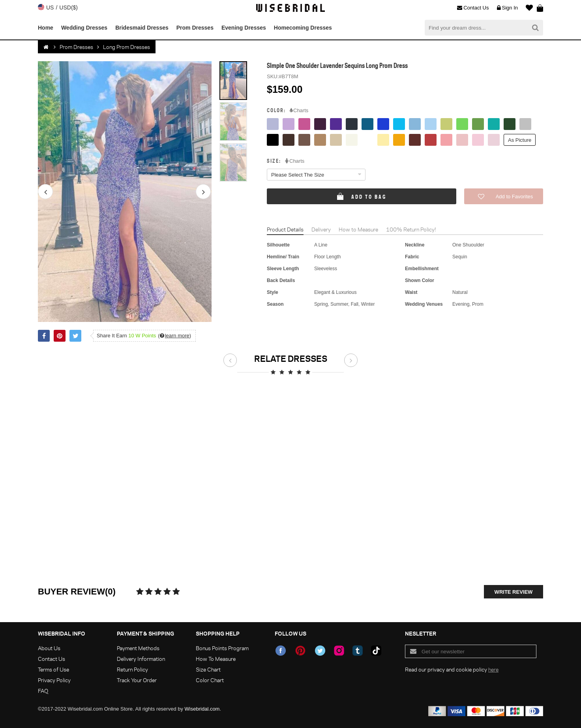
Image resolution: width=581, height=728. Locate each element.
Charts (299, 111)
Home (46, 28)
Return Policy (132, 669)
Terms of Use (53, 669)
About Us (49, 648)
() (174, 336)
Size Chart (208, 669)
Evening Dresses (244, 28)
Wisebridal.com (202, 709)
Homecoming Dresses (303, 28)
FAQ (43, 691)
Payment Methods (138, 648)
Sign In (507, 8)
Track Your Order (137, 680)
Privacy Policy (54, 680)
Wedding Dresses (84, 28)
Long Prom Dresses (127, 47)
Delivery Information (141, 659)
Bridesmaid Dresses (142, 28)
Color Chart (210, 680)
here (493, 669)
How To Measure (216, 659)
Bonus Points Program (222, 648)
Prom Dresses (195, 28)
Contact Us (473, 8)
